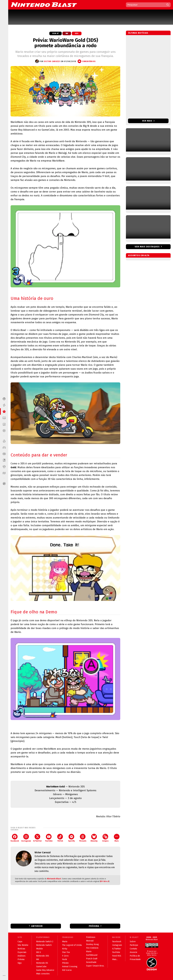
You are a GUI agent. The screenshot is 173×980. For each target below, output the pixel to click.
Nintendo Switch (44, 945)
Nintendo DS (42, 963)
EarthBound (92, 955)
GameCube (41, 967)
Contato (133, 949)
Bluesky (94, 838)
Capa (20, 942)
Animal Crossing (70, 967)
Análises (22, 956)
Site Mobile (23, 945)
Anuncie (134, 952)
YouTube (49, 838)
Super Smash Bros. (95, 966)
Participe (134, 945)
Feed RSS (117, 956)
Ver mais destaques (147, 247)
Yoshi (65, 959)
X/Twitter (37, 838)
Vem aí (56, 33)
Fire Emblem (92, 948)
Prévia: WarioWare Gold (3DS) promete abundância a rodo (65, 43)
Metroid (90, 941)
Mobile (39, 949)
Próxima (94, 926)
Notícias (21, 949)
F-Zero (65, 956)
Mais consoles (43, 974)
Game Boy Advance (45, 970)
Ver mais (148, 121)
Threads (83, 838)
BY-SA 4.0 (105, 881)
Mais (117, 838)
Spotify (71, 838)
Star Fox (66, 952)
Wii (38, 959)
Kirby (65, 949)
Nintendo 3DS (43, 956)
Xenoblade (91, 962)
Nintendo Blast (54, 879)
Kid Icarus (67, 970)
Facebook (15, 838)
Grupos (105, 838)
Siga (20, 963)
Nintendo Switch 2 (45, 942)
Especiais (22, 952)
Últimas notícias (138, 33)
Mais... (115, 959)
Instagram (26, 838)
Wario (89, 952)
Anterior (37, 926)
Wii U (39, 952)
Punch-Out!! (92, 959)
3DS (77, 33)
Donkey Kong (92, 944)
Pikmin (65, 963)
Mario (65, 942)
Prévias (21, 959)
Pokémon (91, 937)
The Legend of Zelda (72, 945)
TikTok (60, 838)
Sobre (133, 942)
